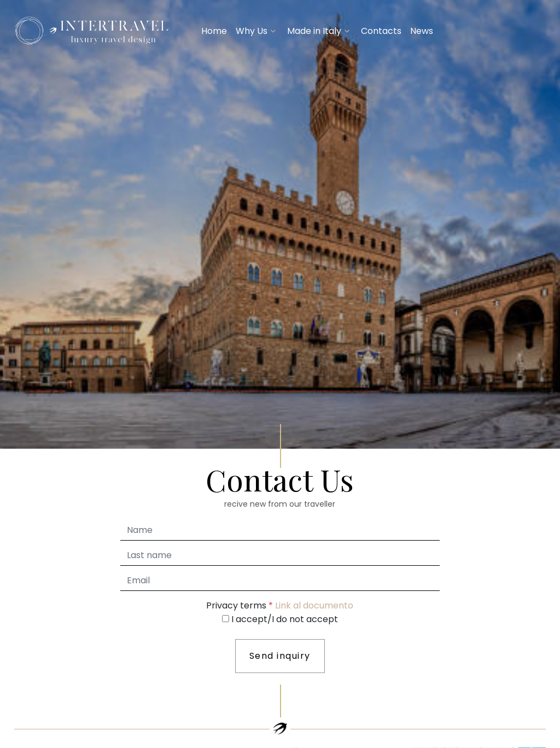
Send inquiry (280, 656)
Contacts (381, 31)
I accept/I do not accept (285, 619)
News (422, 31)
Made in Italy (314, 31)
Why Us (252, 31)
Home (214, 31)
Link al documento (314, 605)
